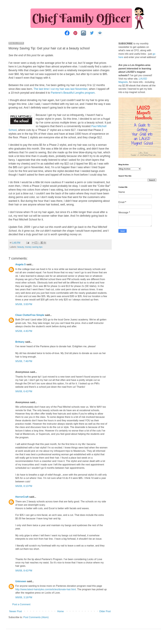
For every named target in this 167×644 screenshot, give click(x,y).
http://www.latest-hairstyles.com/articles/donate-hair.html (46, 589)
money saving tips (34, 247)
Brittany (20, 342)
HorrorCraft (22, 497)
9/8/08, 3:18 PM (24, 597)
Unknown (21, 581)
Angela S (20, 264)
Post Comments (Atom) (36, 617)
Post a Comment (21, 604)
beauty (20, 247)
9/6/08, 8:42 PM (24, 571)
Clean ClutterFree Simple (30, 315)
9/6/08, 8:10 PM (24, 486)
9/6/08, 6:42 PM (24, 391)
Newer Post (16, 611)
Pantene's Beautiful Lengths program (73, 93)
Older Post (105, 611)
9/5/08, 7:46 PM (24, 361)
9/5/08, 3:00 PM (24, 304)
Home (60, 611)
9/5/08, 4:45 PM (24, 331)
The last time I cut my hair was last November (60, 89)
